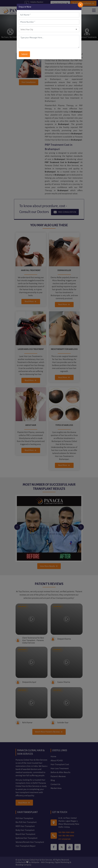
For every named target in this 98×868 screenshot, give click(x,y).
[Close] (80, 5)
